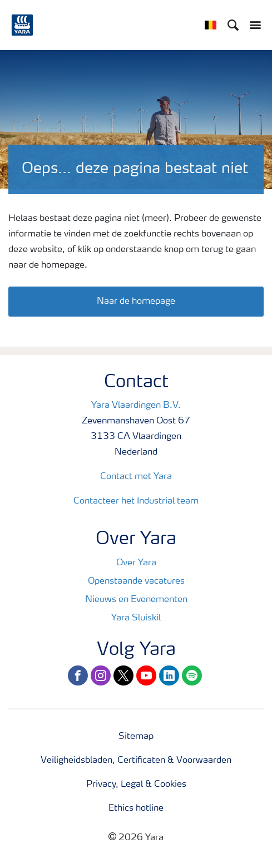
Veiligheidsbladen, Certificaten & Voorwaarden (136, 761)
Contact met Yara (136, 477)
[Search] (233, 25)
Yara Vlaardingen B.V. (136, 406)
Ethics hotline (136, 808)
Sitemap (136, 737)
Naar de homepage (136, 302)
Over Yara (136, 563)
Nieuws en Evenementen (136, 600)
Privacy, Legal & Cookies (136, 785)
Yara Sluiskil (136, 618)
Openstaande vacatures (136, 581)
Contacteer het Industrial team (136, 501)
